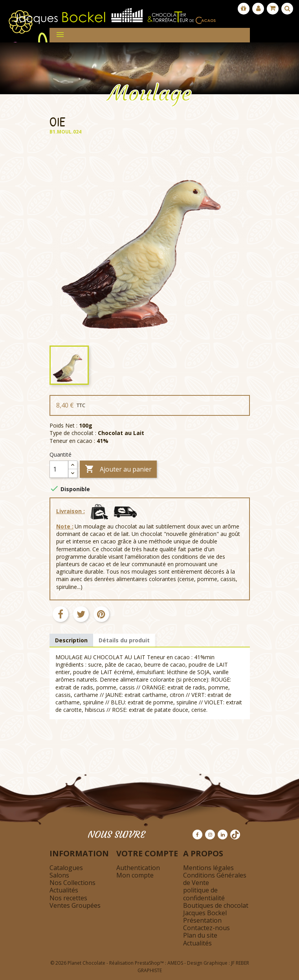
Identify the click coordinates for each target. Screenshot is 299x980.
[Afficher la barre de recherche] (287, 9)
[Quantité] (59, 469)
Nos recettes (68, 898)
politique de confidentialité (204, 894)
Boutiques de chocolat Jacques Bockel (216, 909)
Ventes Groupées (75, 905)
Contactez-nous (206, 928)
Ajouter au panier (118, 469)
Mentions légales (208, 868)
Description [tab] (71, 640)
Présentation (202, 920)
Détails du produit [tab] (124, 640)
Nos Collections (72, 883)
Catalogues (66, 868)
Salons (59, 875)
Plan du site (200, 935)
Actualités (64, 890)
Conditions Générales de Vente (215, 879)
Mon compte (135, 875)
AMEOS (175, 963)
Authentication (138, 868)
